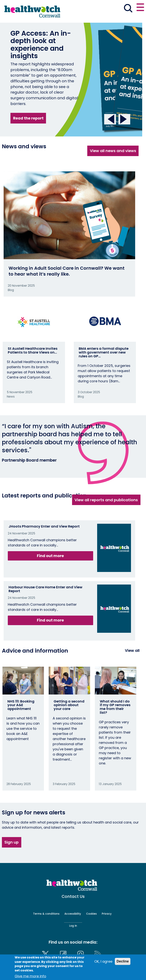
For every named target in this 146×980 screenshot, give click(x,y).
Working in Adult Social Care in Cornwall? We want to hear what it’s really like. (67, 271)
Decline (123, 961)
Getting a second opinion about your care (69, 705)
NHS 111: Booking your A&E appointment (21, 705)
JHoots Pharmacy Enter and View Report (44, 526)
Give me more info (30, 976)
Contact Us (73, 896)
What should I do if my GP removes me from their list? (115, 707)
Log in (73, 926)
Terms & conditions (46, 914)
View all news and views (113, 151)
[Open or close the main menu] (140, 8)
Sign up (12, 842)
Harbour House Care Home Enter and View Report (45, 589)
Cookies (91, 914)
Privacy (107, 914)
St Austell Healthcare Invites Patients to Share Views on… (33, 350)
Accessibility (73, 914)
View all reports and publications (106, 500)
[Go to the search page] (128, 9)
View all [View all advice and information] (132, 650)
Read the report (28, 118)
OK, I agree (103, 961)
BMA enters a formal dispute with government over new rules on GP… (104, 352)
